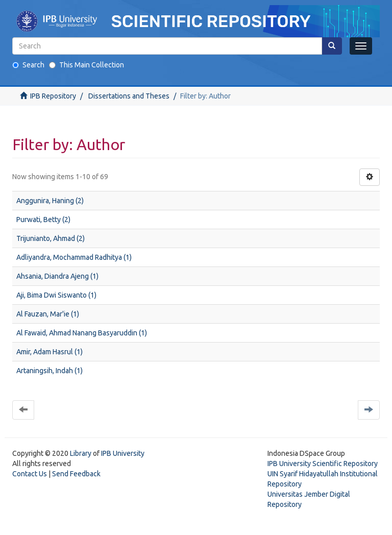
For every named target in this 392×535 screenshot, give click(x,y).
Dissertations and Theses (129, 96)
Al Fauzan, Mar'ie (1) (48, 314)
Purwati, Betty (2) (43, 220)
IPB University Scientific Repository (323, 464)
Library (81, 453)
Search (28, 65)
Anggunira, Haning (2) (50, 201)
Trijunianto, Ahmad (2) (51, 238)
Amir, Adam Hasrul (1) (50, 352)
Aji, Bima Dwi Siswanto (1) (56, 295)
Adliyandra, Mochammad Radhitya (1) (74, 257)
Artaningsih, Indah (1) (50, 371)
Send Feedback (76, 474)
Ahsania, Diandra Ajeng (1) (57, 276)
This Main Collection (87, 65)
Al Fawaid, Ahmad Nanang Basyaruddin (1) (82, 333)
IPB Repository (53, 96)
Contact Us (30, 474)
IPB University (123, 453)
